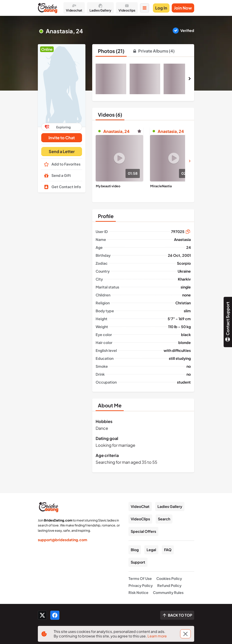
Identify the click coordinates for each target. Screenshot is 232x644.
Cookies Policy (169, 578)
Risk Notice (138, 592)
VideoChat (140, 506)
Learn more (157, 636)
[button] (62, 85)
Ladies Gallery (170, 506)
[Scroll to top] (177, 615)
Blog (135, 550)
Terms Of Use (140, 578)
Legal (151, 550)
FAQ (168, 550)
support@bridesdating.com (63, 540)
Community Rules (168, 592)
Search (164, 519)
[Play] (119, 158)
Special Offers (143, 531)
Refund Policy (169, 585)
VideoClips (140, 519)
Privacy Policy (141, 585)
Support (138, 562)
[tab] (111, 51)
